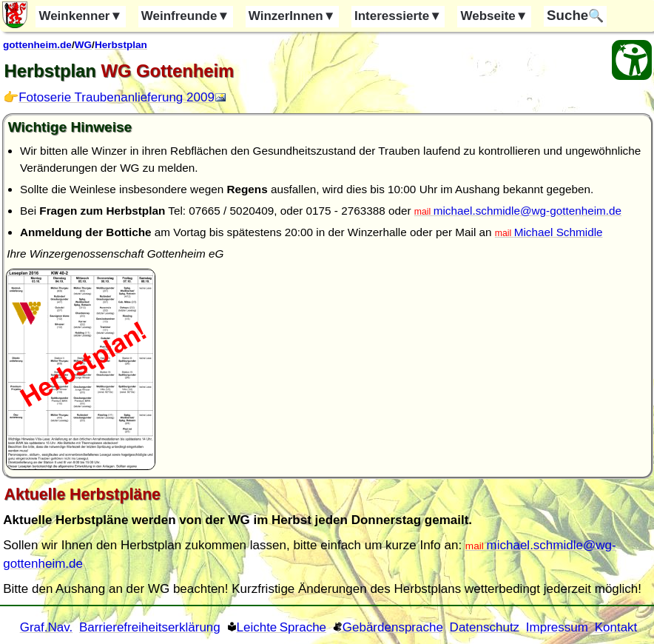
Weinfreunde (185, 16)
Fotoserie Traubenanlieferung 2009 (117, 97)
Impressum (557, 627)
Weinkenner (80, 16)
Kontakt (616, 627)
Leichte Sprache (282, 627)
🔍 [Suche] (575, 15)
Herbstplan (121, 45)
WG (83, 45)
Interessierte (398, 16)
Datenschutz (485, 627)
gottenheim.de (37, 45)
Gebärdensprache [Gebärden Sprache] (393, 627)
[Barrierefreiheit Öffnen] (632, 60)
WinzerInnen (292, 16)
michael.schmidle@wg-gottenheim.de (527, 211)
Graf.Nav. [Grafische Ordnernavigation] (46, 627)
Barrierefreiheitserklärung (150, 627)
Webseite (494, 16)
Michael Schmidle (559, 232)
